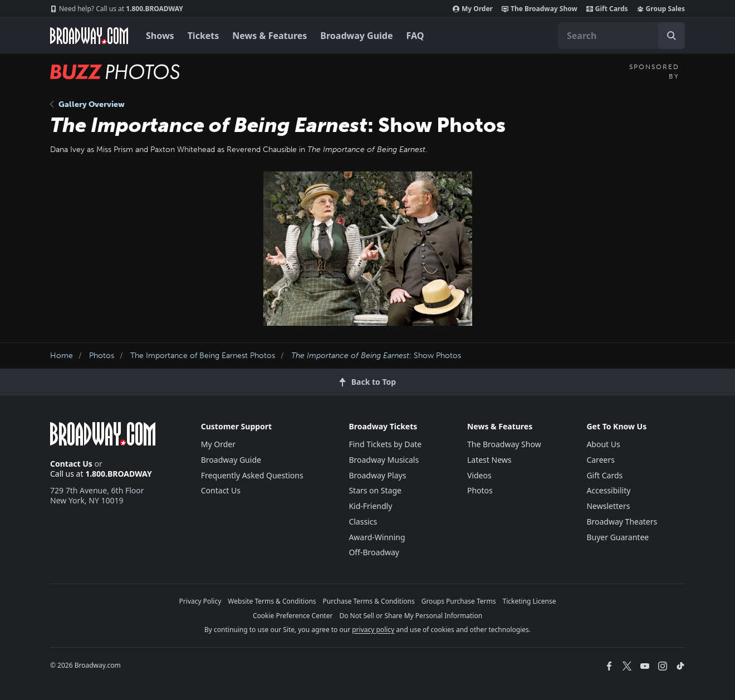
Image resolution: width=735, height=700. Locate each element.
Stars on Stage (375, 490)
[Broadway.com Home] (89, 36)
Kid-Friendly (370, 506)
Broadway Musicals (384, 460)
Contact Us (71, 464)
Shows (160, 36)
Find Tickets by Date (385, 444)
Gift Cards (607, 9)
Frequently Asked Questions (252, 475)
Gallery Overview (87, 104)
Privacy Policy (200, 601)
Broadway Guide (356, 36)
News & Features (269, 36)
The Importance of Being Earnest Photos (203, 356)
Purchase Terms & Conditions (369, 601)
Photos (102, 356)
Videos (479, 475)
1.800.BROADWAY (117, 9)
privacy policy (373, 630)
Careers (600, 460)
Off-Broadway (374, 552)
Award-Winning (377, 537)
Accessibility (608, 490)
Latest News (489, 460)
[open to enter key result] (672, 36)
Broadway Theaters (622, 522)
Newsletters (608, 506)
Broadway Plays (377, 475)
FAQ (415, 36)
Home (62, 356)
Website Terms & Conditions (272, 601)
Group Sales (661, 9)
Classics (363, 522)
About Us (603, 444)
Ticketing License (530, 601)
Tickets (204, 36)
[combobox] (621, 36)
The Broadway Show (540, 9)
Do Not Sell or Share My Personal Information (411, 616)
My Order (473, 9)
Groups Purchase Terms (459, 601)
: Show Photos (376, 356)
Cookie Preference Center (293, 616)
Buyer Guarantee (618, 537)
